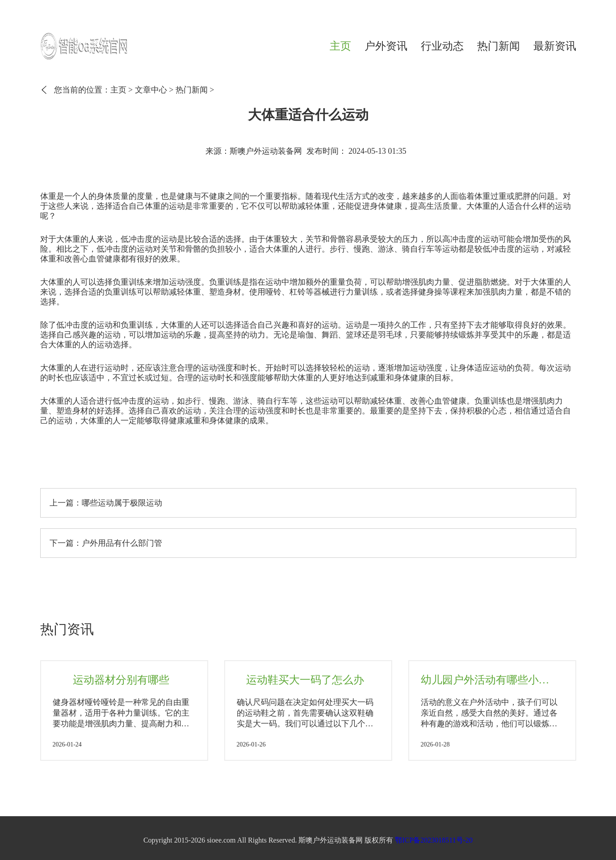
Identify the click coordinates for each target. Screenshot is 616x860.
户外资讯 (386, 46)
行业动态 (442, 46)
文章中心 (151, 90)
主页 (340, 46)
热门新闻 (499, 46)
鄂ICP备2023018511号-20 (434, 840)
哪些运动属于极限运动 (122, 503)
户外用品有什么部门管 (122, 543)
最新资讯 (555, 46)
